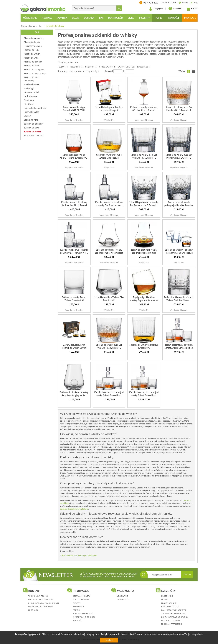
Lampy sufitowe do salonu (175, 617)
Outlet (165, 600)
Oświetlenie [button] (30, 18)
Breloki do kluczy (170, 607)
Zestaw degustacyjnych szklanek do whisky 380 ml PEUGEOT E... (74, 348)
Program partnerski (171, 624)
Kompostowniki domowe (174, 610)
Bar (41, 26)
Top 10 (159, 18)
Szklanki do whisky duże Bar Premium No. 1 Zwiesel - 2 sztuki (179, 158)
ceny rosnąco (75, 71)
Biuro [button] (131, 18)
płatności (78, 620)
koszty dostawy (81, 600)
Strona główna (28, 26)
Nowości (174, 18)
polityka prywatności (83, 614)
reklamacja (78, 607)
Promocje (190, 18)
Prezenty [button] (144, 18)
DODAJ (187, 574)
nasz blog (33, 610)
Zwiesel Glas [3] (144, 67)
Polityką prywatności (111, 634)
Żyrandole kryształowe (173, 614)
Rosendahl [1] (77, 67)
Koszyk (192, 9)
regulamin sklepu (82, 596)
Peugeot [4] (63, 67)
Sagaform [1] (91, 67)
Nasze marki (167, 596)
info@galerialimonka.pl (47, 603)
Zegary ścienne (169, 603)
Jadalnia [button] (62, 18)
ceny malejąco (92, 71)
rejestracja (123, 600)
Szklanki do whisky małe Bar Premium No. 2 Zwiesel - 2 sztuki (179, 110)
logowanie (122, 596)
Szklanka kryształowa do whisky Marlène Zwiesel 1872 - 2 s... (74, 158)
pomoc (76, 610)
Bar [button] (101, 18)
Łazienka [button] (89, 18)
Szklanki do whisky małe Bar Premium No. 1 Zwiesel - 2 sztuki (144, 158)
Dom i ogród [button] (116, 18)
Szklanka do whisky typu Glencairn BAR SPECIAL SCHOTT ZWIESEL (74, 110)
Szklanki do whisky (55, 26)
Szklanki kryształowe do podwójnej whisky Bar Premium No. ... (179, 205)
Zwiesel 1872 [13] (126, 67)
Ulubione (175, 9)
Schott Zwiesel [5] (108, 67)
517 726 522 (42, 596)
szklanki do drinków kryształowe (74, 509)
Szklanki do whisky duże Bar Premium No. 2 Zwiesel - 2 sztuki (109, 348)
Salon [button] (75, 18)
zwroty (77, 603)
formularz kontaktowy (40, 607)
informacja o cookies (84, 617)
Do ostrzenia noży (171, 620)
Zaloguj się (156, 9)
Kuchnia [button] (47, 18)
